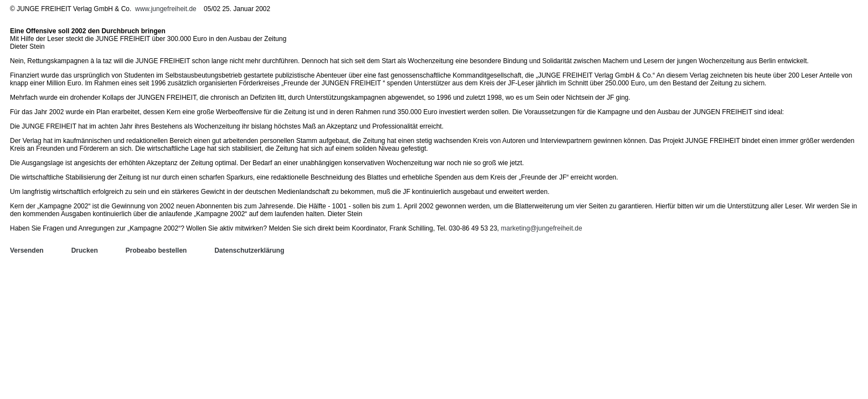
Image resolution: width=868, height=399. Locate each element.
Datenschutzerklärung (249, 250)
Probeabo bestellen (156, 250)
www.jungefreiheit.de (166, 9)
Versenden (27, 250)
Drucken (85, 250)
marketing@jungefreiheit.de (542, 228)
